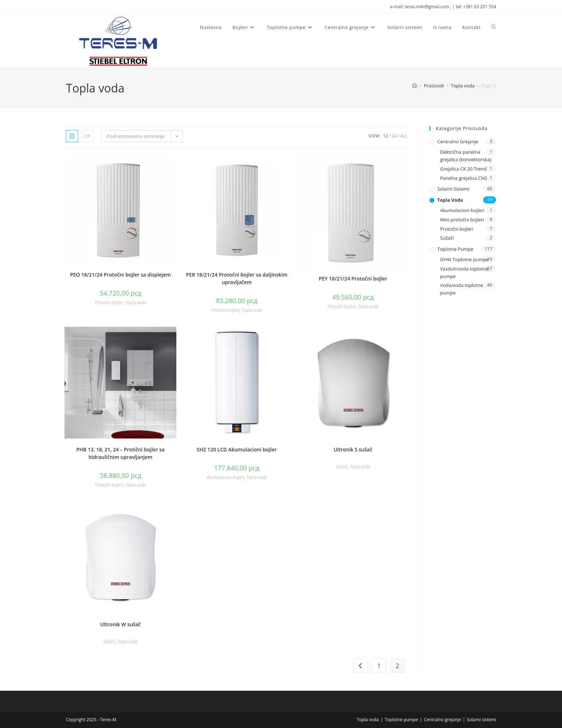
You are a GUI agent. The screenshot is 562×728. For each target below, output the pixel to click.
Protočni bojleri (109, 303)
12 (386, 136)
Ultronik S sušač (353, 449)
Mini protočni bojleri (462, 220)
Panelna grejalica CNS (464, 178)
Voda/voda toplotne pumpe (462, 289)
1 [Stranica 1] (379, 666)
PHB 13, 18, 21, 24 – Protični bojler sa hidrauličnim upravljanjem (120, 453)
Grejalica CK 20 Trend (463, 169)
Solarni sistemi (453, 189)
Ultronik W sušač (120, 624)
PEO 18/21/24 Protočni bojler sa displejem (121, 275)
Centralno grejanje (458, 142)
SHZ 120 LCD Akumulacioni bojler (237, 449)
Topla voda (136, 303)
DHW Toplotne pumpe (464, 259)
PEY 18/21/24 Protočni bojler (353, 279)
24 (394, 136)
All (404, 136)
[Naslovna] (415, 86)
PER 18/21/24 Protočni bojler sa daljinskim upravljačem (237, 278)
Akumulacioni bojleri (225, 477)
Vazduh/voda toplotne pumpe (464, 272)
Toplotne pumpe (455, 249)
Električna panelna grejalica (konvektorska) (466, 156)
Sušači (342, 467)
